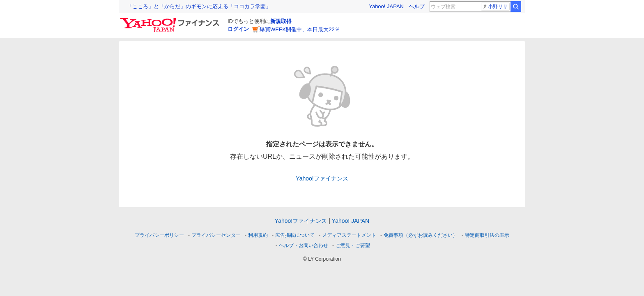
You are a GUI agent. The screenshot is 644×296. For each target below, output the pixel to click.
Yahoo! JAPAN (386, 6)
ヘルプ (417, 6)
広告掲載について (295, 235)
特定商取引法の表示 (487, 235)
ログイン (238, 29)
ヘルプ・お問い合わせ (304, 245)
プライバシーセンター (216, 235)
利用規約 (258, 235)
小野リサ (495, 7)
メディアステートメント (349, 235)
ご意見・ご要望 (353, 245)
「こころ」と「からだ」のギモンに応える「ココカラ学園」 (199, 6)
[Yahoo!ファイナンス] (171, 20)
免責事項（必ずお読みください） (421, 235)
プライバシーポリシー (159, 235)
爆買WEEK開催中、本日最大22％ (300, 29)
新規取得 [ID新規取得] (281, 21)
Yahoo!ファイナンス (322, 178)
